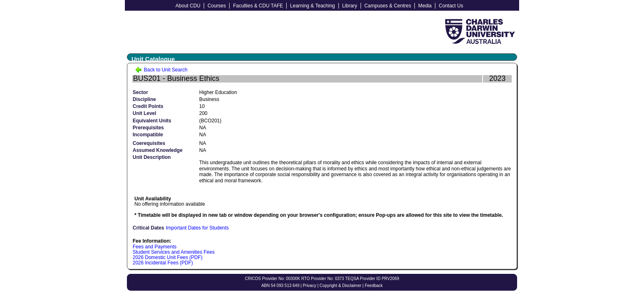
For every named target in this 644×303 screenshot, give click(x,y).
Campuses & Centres (388, 6)
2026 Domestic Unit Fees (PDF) (168, 257)
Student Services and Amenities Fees (174, 252)
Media (425, 6)
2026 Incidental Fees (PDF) (163, 263)
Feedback (374, 286)
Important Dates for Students (197, 228)
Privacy (309, 286)
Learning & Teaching (312, 6)
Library (350, 6)
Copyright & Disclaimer (340, 286)
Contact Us (451, 6)
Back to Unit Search (161, 70)
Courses (217, 6)
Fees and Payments (155, 247)
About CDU (188, 6)
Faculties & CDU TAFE (258, 6)
